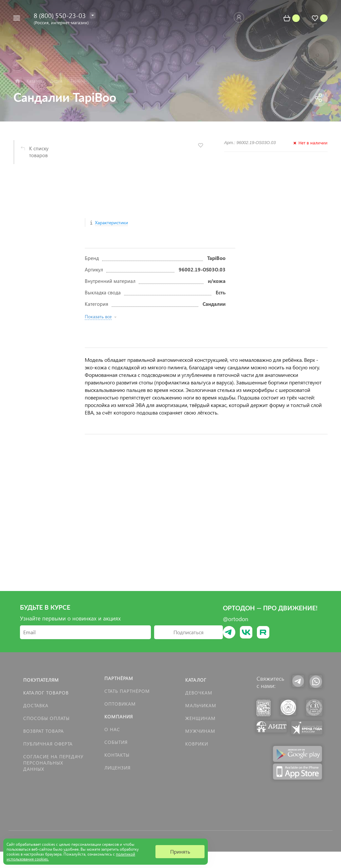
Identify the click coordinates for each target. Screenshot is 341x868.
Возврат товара (44, 731)
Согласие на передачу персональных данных (53, 763)
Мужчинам (200, 731)
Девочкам (199, 693)
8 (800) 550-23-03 (60, 15)
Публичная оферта (48, 744)
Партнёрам (119, 678)
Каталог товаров (46, 693)
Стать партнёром (127, 691)
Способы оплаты (46, 718)
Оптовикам (120, 704)
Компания (119, 717)
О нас (112, 729)
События (116, 742)
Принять (180, 851)
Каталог (196, 680)
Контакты (117, 755)
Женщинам (200, 718)
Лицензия (117, 768)
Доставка (36, 705)
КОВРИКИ (197, 744)
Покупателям (41, 680)
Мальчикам (201, 705)
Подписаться (188, 632)
